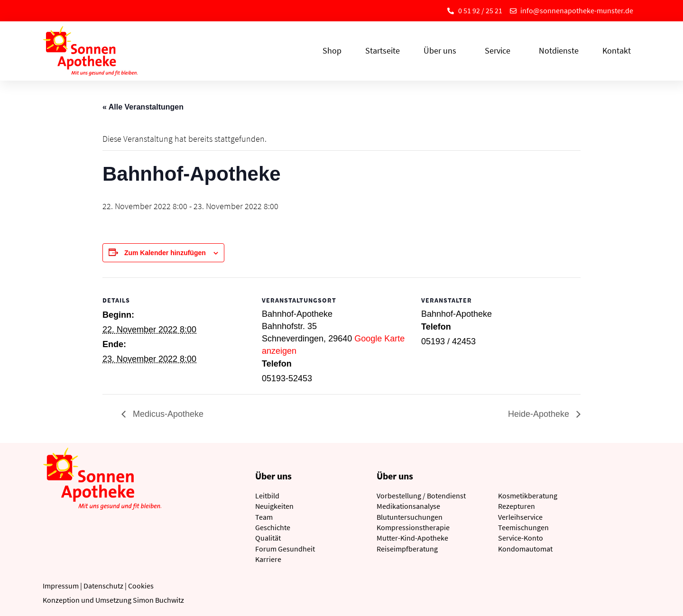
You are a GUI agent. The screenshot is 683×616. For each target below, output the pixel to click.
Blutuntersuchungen (410, 517)
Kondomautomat (525, 549)
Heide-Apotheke (540, 414)
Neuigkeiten (274, 506)
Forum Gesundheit (285, 549)
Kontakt (617, 51)
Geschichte (273, 527)
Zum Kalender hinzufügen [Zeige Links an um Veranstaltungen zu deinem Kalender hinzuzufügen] (165, 253)
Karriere (268, 559)
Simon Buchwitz (158, 600)
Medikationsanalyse (408, 506)
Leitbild (267, 496)
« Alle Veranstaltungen (143, 107)
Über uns (442, 51)
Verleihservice (520, 517)
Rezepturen (517, 506)
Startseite (383, 51)
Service (500, 51)
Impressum (61, 586)
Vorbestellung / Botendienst (421, 496)
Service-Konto (521, 538)
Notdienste (559, 51)
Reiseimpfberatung (407, 549)
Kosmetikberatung (528, 496)
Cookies (141, 586)
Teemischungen (523, 527)
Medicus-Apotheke (167, 414)
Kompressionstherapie (413, 527)
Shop (332, 51)
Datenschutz (103, 586)
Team (264, 517)
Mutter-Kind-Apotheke (412, 538)
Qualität (268, 538)
